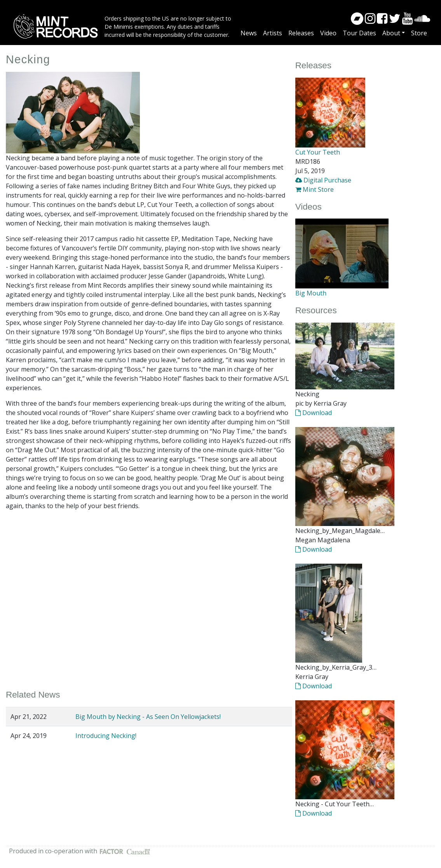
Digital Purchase (323, 180)
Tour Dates (359, 33)
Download (314, 413)
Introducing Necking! (106, 736)
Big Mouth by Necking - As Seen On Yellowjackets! (148, 717)
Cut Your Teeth (318, 152)
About (391, 33)
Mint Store (315, 189)
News (249, 33)
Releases (301, 33)
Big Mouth (311, 293)
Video (328, 33)
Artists (273, 33)
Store (419, 33)
